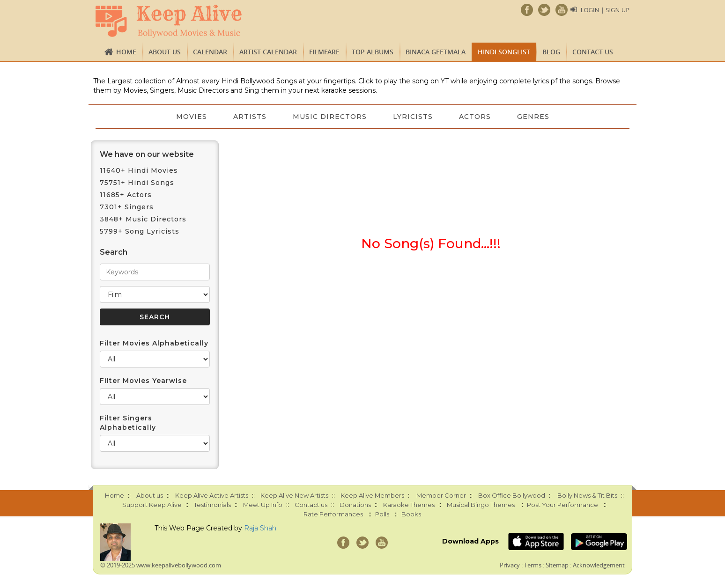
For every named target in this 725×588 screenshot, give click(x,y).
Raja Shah (260, 528)
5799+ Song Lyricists (140, 231)
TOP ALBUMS (373, 52)
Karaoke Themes (409, 505)
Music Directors (330, 117)
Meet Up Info (263, 505)
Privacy (510, 565)
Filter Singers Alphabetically (128, 423)
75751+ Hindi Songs (137, 183)
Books (411, 514)
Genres (533, 117)
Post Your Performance (562, 505)
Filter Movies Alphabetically (154, 343)
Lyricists (413, 117)
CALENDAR (210, 52)
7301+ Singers (127, 207)
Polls (382, 514)
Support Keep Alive (152, 505)
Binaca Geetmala (436, 52)
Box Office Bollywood (512, 495)
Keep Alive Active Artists (212, 495)
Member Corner (441, 495)
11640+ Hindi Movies (139, 170)
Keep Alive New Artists (294, 495)
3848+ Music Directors (143, 219)
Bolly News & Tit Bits (587, 495)
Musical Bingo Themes (481, 505)
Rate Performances (333, 514)
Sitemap (557, 565)
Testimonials (212, 505)
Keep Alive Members (372, 495)
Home (126, 52)
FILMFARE (324, 52)
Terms (533, 565)
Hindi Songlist (504, 52)
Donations (355, 505)
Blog (551, 52)
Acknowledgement (599, 565)
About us (165, 52)
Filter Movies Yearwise (143, 381)
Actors (475, 117)
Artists (250, 117)
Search (114, 252)
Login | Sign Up (605, 10)
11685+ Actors (126, 195)
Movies (192, 117)
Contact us (593, 52)
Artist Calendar (268, 52)
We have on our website (147, 154)
